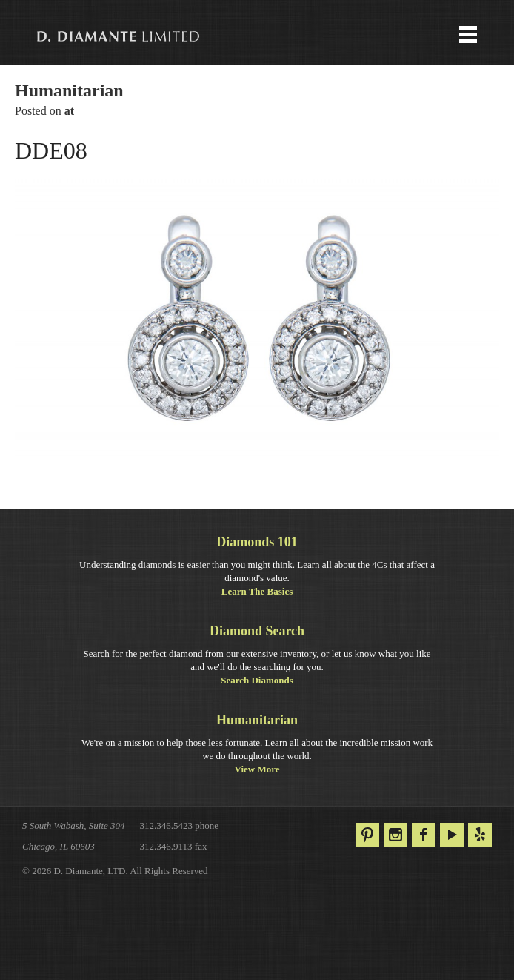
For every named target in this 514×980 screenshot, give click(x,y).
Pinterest (367, 835)
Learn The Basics (257, 591)
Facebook (424, 835)
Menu (257, 36)
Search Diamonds (257, 680)
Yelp (480, 835)
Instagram (395, 835)
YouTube (452, 835)
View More (257, 769)
